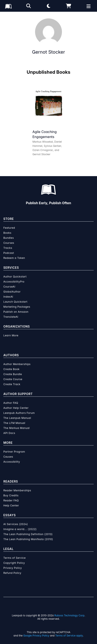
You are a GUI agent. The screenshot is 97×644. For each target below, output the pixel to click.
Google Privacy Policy (36, 636)
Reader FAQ (11, 500)
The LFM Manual (14, 423)
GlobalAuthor (12, 292)
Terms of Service (14, 558)
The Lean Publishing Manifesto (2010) (28, 539)
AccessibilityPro (14, 282)
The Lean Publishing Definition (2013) (28, 534)
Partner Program (14, 452)
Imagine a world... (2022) (20, 529)
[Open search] (29, 6)
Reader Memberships (17, 490)
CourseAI (9, 287)
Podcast (9, 253)
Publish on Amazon (16, 312)
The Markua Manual (16, 428)
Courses (9, 243)
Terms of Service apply (69, 636)
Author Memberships (17, 364)
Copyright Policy (14, 563)
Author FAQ (11, 403)
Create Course (13, 379)
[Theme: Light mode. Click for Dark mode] (48, 6)
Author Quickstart (15, 277)
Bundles (9, 238)
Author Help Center (16, 408)
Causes (8, 457)
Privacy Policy (13, 568)
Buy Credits (11, 495)
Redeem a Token (14, 258)
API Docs (9, 433)
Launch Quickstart (15, 302)
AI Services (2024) (16, 524)
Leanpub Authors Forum (19, 413)
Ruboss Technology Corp (69, 615)
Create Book (11, 369)
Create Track (12, 384)
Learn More (11, 335)
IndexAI (8, 297)
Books (7, 233)
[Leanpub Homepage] (8, 6)
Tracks (8, 248)
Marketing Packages (17, 307)
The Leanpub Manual (17, 418)
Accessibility (12, 462)
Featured (9, 228)
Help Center (11, 505)
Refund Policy (12, 573)
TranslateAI (11, 317)
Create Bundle (13, 374)
